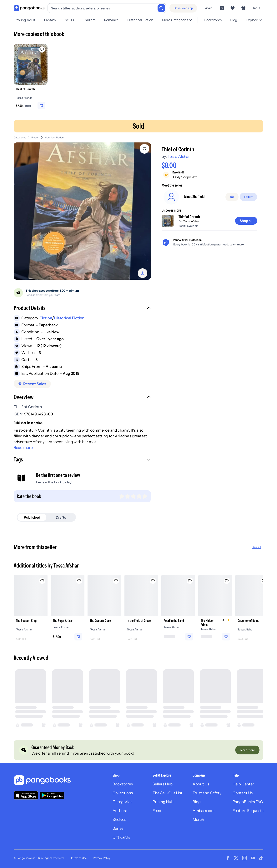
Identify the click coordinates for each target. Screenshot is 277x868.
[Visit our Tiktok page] (261, 858)
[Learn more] (247, 750)
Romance (111, 20)
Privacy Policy (102, 858)
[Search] (161, 8)
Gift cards (121, 837)
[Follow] (248, 197)
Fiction (35, 138)
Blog (234, 20)
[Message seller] (232, 197)
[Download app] (183, 8)
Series (118, 828)
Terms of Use (79, 858)
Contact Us (243, 793)
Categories (20, 138)
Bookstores (213, 20)
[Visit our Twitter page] (236, 858)
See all (256, 547)
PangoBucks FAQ (248, 802)
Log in (257, 8)
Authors (120, 811)
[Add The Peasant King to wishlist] (42, 581)
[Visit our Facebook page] (228, 858)
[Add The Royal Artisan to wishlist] (79, 581)
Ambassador (204, 811)
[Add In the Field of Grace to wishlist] (153, 581)
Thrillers (89, 20)
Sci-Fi (69, 20)
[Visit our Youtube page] (253, 858)
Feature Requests (248, 811)
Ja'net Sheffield (194, 197)
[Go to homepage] (29, 8)
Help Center (243, 784)
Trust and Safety (207, 793)
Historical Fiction (140, 20)
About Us (201, 784)
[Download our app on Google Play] (52, 795)
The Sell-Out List (167, 793)
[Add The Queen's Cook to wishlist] (116, 581)
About (209, 8)
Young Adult (26, 20)
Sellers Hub (163, 784)
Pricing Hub (163, 802)
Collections (123, 793)
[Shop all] (246, 221)
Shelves (119, 819)
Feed (157, 811)
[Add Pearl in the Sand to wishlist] (190, 581)
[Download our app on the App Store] (26, 795)
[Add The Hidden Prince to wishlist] (227, 581)
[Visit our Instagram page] (244, 858)
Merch (198, 819)
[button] (82, 308)
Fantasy (50, 20)
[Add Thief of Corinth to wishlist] (144, 149)
